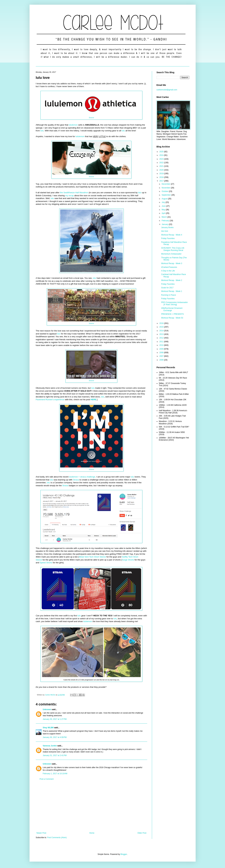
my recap (70, 196)
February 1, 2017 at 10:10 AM (55, 774)
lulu (42, 131)
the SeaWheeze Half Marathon (74, 193)
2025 (162, 152)
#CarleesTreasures (169, 267)
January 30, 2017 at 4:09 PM (55, 737)
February (166, 221)
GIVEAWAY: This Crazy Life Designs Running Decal (173, 249)
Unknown (47, 709)
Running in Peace (169, 295)
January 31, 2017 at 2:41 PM (55, 755)
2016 (162, 323)
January (165, 224)
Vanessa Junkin (50, 746)
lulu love (165, 231)
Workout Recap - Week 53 (172, 318)
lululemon (73, 125)
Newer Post (41, 833)
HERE (94, 400)
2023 (162, 159)
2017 (162, 181)
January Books (167, 227)
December (166, 184)
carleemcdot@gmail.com (167, 90)
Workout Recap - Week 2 (172, 280)
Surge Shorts (128, 560)
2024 (162, 155)
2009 (162, 349)
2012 (162, 338)
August (165, 199)
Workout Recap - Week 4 (172, 235)
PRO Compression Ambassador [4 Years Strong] (174, 303)
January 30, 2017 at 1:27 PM (55, 719)
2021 (162, 166)
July (164, 202)
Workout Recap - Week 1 (172, 291)
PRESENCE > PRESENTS (172, 314)
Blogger (124, 854)
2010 (162, 345)
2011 (162, 342)
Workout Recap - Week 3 (172, 263)
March (164, 217)
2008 (162, 353)
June (164, 206)
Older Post (142, 833)
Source (91, 118)
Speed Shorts (46, 563)
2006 (162, 360)
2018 (162, 177)
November (166, 188)
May (164, 210)
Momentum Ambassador (171, 254)
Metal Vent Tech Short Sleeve (92, 557)
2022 (162, 163)
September (166, 195)
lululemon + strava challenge (82, 477)
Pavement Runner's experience (50, 400)
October (165, 191)
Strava (76, 480)
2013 (162, 334)
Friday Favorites (168, 238)
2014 (162, 331)
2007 (162, 356)
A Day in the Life (168, 271)
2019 (162, 174)
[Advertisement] (91, 806)
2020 (162, 170)
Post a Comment (47, 779)
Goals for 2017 (167, 288)
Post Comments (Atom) (57, 838)
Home (92, 833)
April (164, 213)
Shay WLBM (48, 728)
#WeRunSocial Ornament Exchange (172, 309)
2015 (162, 327)
